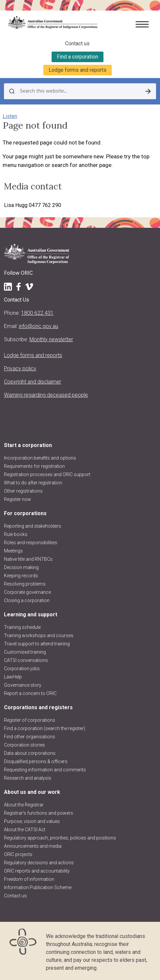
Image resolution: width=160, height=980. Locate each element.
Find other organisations (30, 737)
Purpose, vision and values (32, 821)
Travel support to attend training (37, 644)
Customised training (25, 652)
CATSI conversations (26, 660)
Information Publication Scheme (38, 887)
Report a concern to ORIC (30, 693)
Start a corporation (28, 445)
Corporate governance (27, 592)
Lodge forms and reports (78, 70)
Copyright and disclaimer (33, 382)
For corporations (25, 513)
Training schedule (22, 627)
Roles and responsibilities (31, 543)
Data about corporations (30, 753)
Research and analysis (28, 778)
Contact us (77, 43)
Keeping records (21, 576)
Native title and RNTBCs (28, 559)
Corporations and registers (38, 707)
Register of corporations (30, 720)
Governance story (23, 685)
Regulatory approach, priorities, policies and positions (60, 838)
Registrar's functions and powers (39, 813)
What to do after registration (33, 483)
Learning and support (31, 614)
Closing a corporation (27, 600)
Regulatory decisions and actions (39, 863)
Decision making (21, 567)
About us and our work (32, 792)
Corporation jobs (22, 669)
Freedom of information (29, 879)
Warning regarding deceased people (46, 395)
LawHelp (13, 677)
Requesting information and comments (45, 770)
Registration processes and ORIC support (47, 474)
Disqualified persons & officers (36, 761)
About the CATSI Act (25, 830)
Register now (18, 499)
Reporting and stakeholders (33, 526)
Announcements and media (33, 846)
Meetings (13, 551)
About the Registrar (24, 805)
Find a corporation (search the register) (45, 728)
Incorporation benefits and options (40, 458)
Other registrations (23, 491)
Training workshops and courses (39, 635)
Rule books (16, 534)
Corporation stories (24, 745)
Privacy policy (20, 368)
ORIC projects (18, 854)
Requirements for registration (34, 466)
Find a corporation (78, 57)
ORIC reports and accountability (37, 871)
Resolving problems (25, 584)
